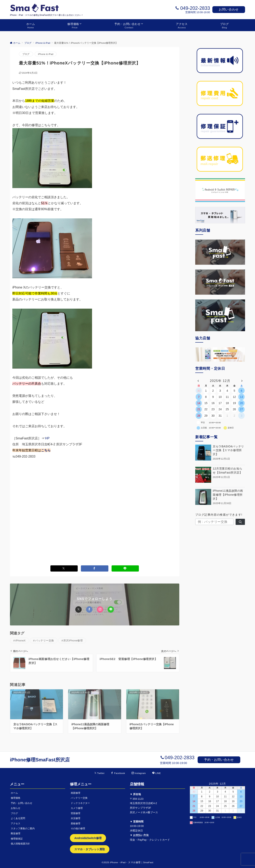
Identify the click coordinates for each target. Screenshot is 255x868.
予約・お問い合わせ (219, 760)
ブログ (26, 54)
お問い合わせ (229, 9)
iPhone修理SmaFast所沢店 (40, 760)
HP (47, 438)
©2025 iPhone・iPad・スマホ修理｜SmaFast (127, 862)
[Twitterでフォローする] (100, 773)
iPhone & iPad (46, 54)
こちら (46, 450)
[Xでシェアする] (64, 568)
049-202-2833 (195, 8)
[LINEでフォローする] (157, 773)
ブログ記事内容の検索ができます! (219, 515)
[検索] (240, 522)
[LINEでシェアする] (125, 568)
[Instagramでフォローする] (139, 773)
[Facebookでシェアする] (95, 568)
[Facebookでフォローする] (118, 773)
